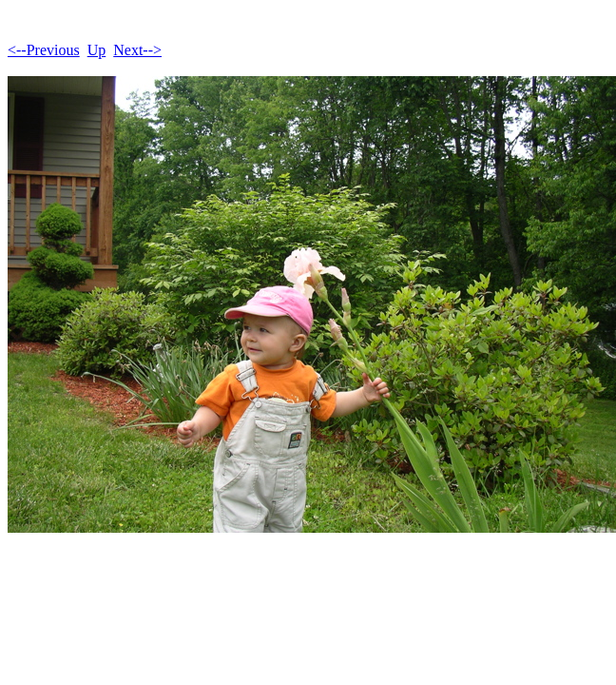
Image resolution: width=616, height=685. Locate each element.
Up (97, 50)
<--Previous (44, 50)
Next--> (137, 50)
